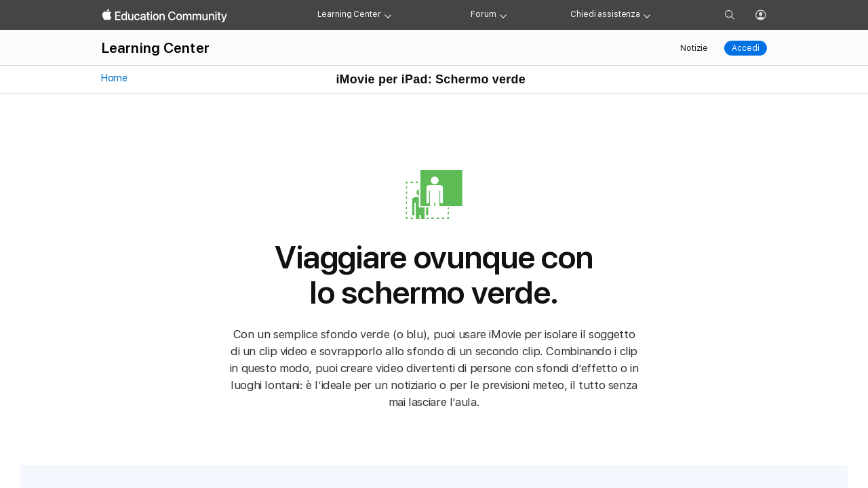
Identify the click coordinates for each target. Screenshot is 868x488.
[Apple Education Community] (165, 16)
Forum (483, 14)
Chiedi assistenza (605, 14)
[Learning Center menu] (388, 15)
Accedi (745, 48)
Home (114, 78)
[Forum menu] (503, 15)
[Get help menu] (647, 15)
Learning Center (349, 14)
